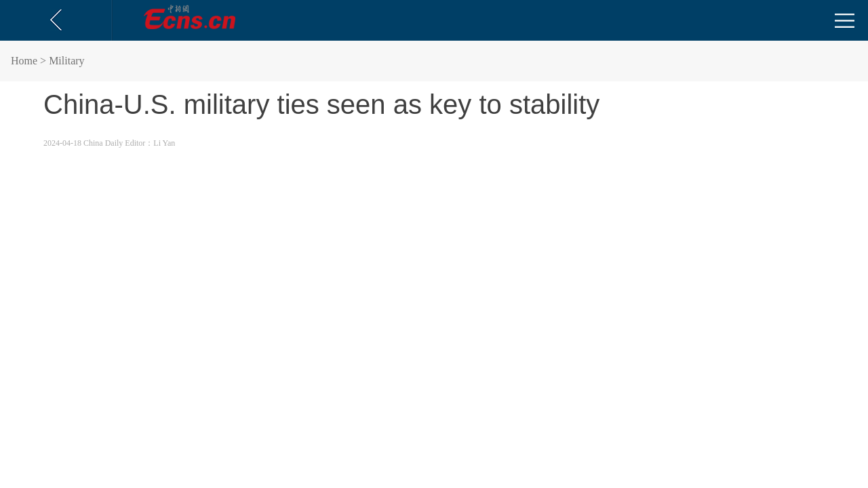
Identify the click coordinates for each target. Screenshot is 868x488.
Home (24, 61)
